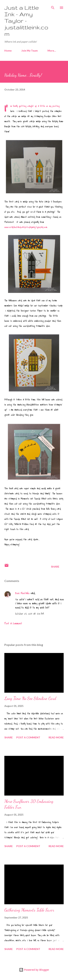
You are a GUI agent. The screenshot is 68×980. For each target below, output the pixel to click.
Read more (56, 737)
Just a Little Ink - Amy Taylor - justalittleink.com (26, 21)
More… (52, 51)
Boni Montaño (22, 593)
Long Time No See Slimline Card (30, 698)
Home (8, 51)
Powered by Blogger (34, 970)
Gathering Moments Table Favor (29, 910)
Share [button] (55, 567)
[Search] (53, 7)
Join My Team (30, 51)
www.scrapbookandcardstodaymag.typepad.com (26, 227)
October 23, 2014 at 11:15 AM (30, 614)
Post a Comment (13, 623)
